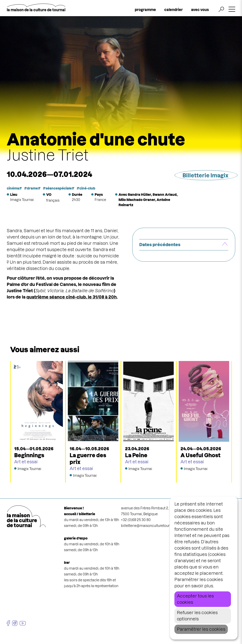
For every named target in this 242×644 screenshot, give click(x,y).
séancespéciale (59, 188)
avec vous (200, 10)
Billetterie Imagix (205, 175)
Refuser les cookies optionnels (197, 616)
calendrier (174, 10)
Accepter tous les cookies (195, 599)
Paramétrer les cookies (201, 629)
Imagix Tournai (22, 200)
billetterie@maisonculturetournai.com (152, 526)
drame (32, 188)
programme (145, 10)
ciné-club (87, 188)
